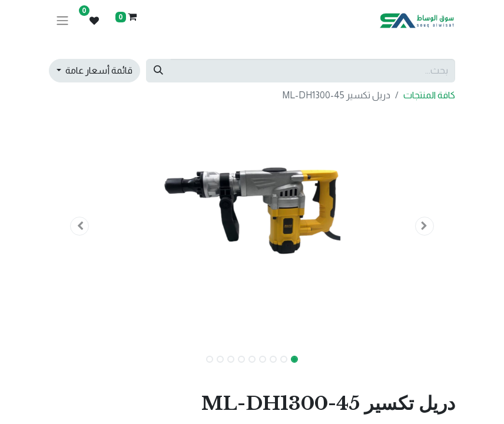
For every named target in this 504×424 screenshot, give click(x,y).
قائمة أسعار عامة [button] (98, 70)
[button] (425, 226)
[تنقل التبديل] (62, 21)
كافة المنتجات (429, 95)
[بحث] (158, 71)
